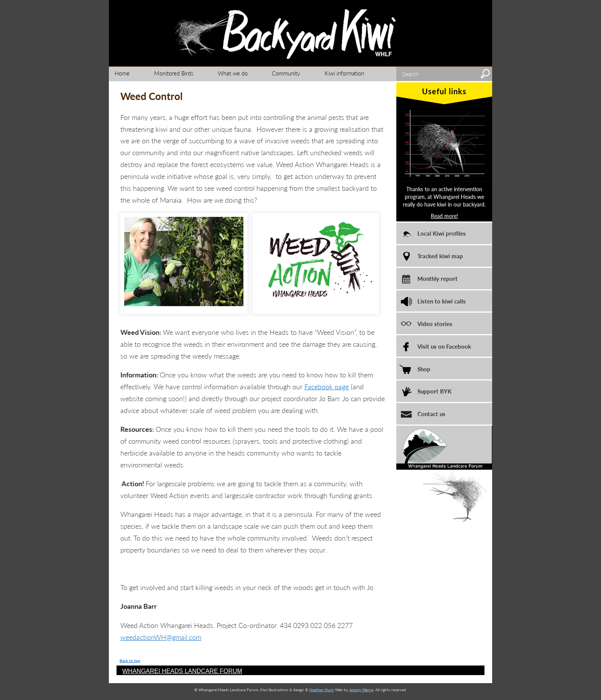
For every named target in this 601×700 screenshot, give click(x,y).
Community (286, 73)
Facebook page (327, 386)
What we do (233, 73)
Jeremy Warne (361, 690)
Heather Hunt (322, 690)
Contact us (431, 414)
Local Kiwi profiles (442, 233)
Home (122, 73)
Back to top (130, 661)
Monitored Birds (174, 73)
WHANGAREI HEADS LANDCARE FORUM (182, 671)
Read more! (444, 216)
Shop (424, 369)
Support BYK (434, 391)
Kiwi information (344, 73)
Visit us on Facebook (444, 346)
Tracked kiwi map (440, 256)
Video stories (435, 324)
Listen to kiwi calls (442, 301)
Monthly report (438, 278)
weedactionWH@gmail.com (161, 637)
